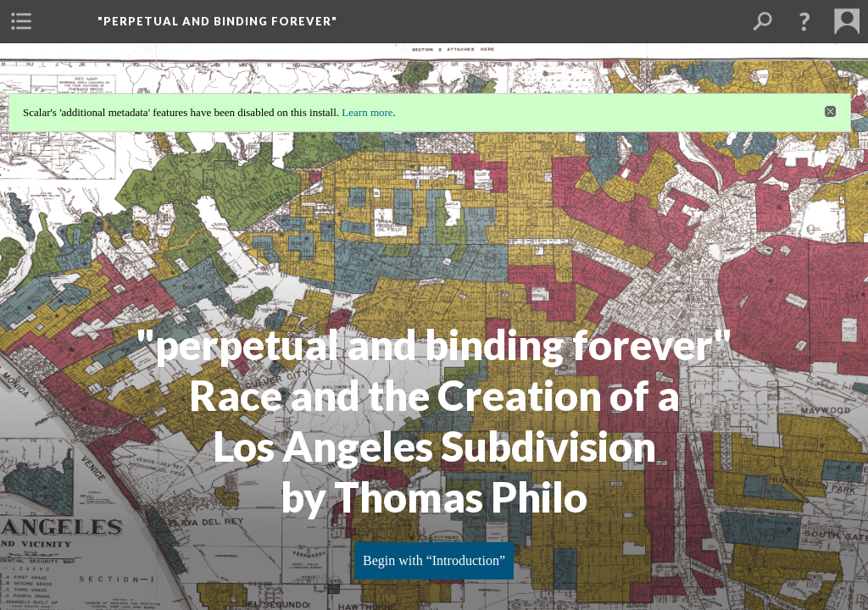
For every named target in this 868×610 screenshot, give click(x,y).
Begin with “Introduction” (434, 560)
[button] (804, 21)
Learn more (367, 112)
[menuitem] (21, 21)
